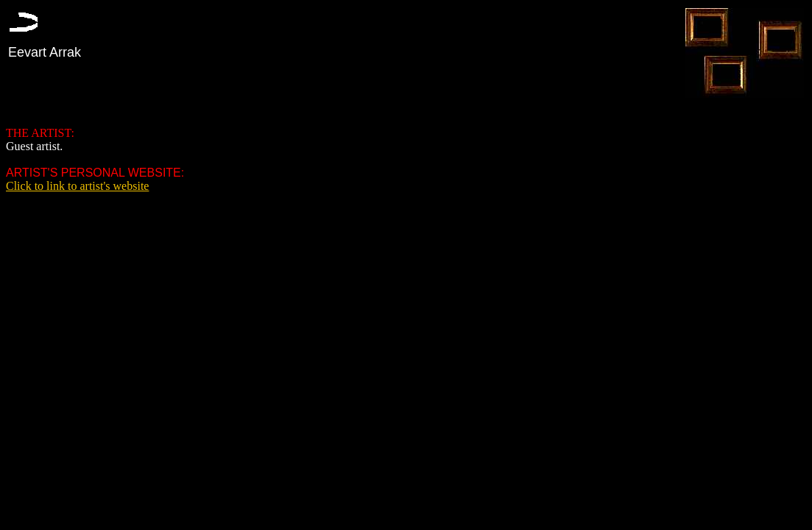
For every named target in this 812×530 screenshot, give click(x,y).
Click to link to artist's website (77, 186)
